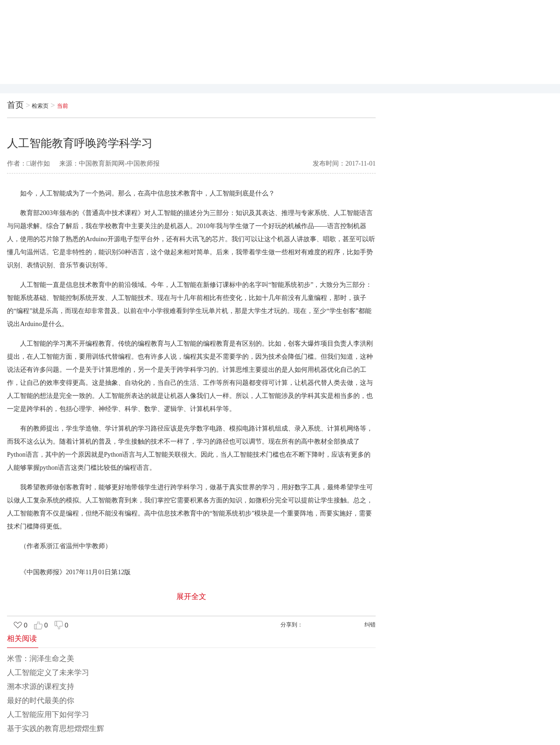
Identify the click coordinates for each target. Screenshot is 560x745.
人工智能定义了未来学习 (48, 672)
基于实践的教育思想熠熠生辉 (56, 728)
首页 (15, 105)
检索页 (40, 106)
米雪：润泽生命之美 (41, 658)
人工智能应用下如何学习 (48, 714)
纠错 (370, 625)
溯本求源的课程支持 (41, 686)
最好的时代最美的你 (41, 700)
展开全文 (191, 596)
